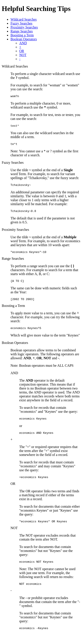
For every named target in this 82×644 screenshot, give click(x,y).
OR (22, 51)
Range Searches (22, 31)
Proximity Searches (24, 27)
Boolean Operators (24, 39)
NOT (23, 55)
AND (23, 43)
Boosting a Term (22, 35)
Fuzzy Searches (21, 23)
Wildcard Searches (24, 19)
